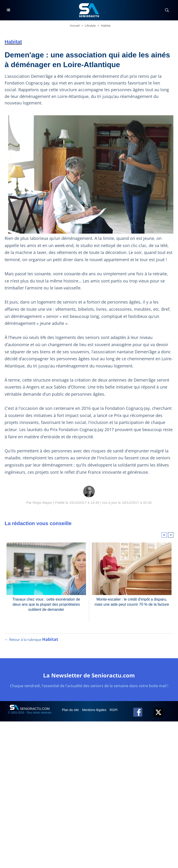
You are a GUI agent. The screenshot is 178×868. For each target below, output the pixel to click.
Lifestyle (90, 26)
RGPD (115, 710)
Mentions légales (95, 710)
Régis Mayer (42, 503)
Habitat (106, 26)
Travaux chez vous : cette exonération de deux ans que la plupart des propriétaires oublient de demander (46, 605)
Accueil (75, 26)
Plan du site (71, 710)
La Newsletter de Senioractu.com (89, 675)
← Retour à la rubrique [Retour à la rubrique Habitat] (31, 639)
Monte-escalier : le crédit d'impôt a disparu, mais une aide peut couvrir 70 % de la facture (132, 602)
